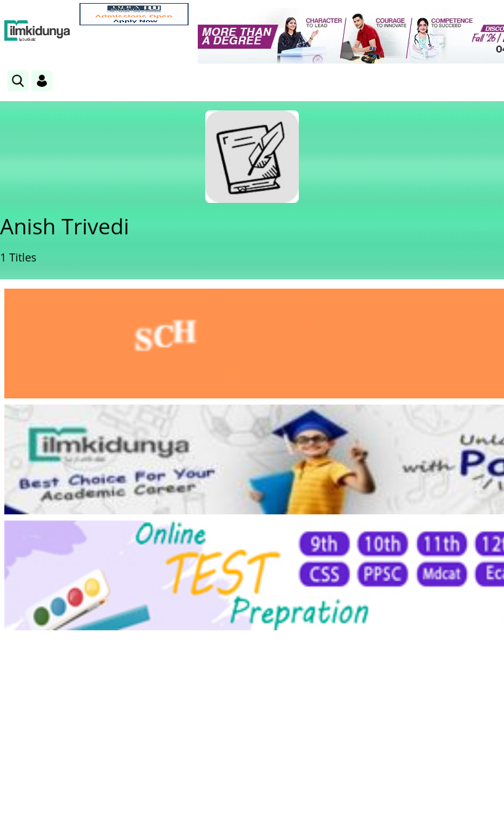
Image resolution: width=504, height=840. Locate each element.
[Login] (42, 81)
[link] (134, 14)
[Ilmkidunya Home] (37, 31)
